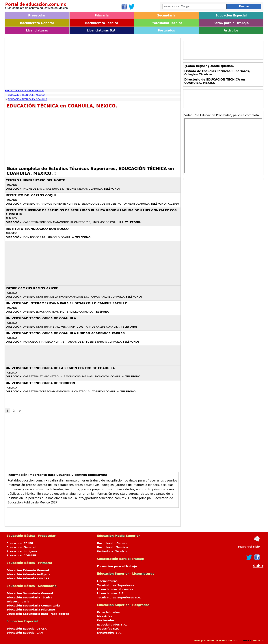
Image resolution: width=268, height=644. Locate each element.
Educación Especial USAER (27, 629)
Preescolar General (21, 547)
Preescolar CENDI (20, 543)
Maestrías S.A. (108, 629)
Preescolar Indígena (22, 551)
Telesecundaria (18, 602)
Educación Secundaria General (30, 593)
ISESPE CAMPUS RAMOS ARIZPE (32, 288)
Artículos (231, 30)
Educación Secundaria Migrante (31, 610)
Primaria (102, 15)
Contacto (257, 640)
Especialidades (108, 612)
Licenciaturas (37, 30)
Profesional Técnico (166, 23)
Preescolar (37, 15)
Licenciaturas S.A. (102, 30)
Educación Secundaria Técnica (29, 598)
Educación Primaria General (28, 570)
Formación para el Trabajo (117, 566)
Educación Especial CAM (25, 633)
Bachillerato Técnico (102, 23)
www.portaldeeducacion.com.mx (215, 640)
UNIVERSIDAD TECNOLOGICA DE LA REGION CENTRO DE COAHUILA (60, 368)
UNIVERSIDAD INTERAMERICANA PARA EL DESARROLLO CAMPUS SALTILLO (67, 303)
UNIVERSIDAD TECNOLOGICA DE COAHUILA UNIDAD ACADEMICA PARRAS (65, 333)
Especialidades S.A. (112, 625)
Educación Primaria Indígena (28, 574)
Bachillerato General (37, 23)
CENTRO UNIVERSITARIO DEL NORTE (35, 180)
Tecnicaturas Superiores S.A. (119, 598)
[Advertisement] (93, 64)
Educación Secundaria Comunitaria (33, 606)
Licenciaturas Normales (115, 589)
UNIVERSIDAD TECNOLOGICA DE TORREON (40, 383)
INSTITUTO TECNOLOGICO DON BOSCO (37, 229)
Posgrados (166, 30)
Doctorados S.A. (109, 633)
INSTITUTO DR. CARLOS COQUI (31, 195)
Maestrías (105, 616)
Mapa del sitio (249, 547)
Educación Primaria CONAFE (28, 578)
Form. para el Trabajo (231, 23)
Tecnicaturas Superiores (116, 585)
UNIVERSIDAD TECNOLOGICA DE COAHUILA (41, 318)
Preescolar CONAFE (21, 555)
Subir (258, 566)
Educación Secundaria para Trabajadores (38, 614)
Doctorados (106, 620)
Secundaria (166, 15)
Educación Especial (231, 15)
